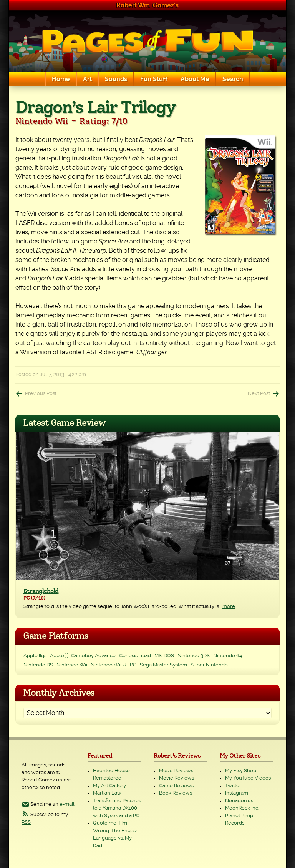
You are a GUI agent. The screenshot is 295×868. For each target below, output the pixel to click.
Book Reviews (176, 793)
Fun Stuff (154, 79)
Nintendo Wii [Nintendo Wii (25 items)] (72, 665)
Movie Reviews (177, 778)
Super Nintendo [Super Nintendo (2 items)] (209, 665)
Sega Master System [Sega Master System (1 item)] (163, 665)
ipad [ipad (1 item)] (146, 656)
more (229, 607)
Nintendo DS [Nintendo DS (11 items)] (38, 665)
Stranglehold (41, 591)
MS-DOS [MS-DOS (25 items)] (164, 656)
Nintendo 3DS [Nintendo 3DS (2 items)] (194, 656)
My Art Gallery (109, 786)
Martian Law (107, 793)
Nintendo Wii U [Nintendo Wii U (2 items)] (109, 665)
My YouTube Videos (248, 778)
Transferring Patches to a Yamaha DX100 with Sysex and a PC (117, 808)
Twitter (233, 786)
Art (87, 79)
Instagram (237, 793)
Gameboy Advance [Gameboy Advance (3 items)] (93, 656)
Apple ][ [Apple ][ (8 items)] (59, 656)
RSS (26, 822)
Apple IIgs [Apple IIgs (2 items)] (35, 656)
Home (61, 79)
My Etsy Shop (241, 771)
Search (233, 79)
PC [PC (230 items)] (133, 665)
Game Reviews (176, 786)
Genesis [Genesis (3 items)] (128, 656)
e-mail (67, 804)
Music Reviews (176, 771)
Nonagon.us (239, 801)
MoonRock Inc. (242, 808)
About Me (195, 79)
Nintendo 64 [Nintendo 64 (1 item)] (228, 656)
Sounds (116, 79)
